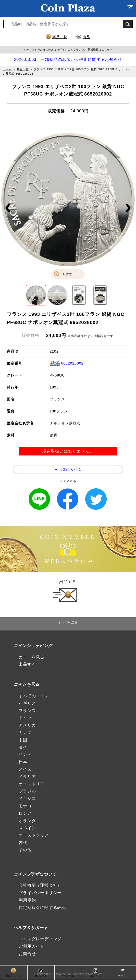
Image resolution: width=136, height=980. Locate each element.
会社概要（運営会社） (40, 885)
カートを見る (32, 657)
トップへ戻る (68, 623)
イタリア (27, 777)
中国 (23, 740)
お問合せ (27, 954)
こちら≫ (107, 50)
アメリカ (27, 725)
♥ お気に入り (68, 469)
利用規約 (27, 900)
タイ (23, 747)
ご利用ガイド (32, 946)
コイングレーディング (40, 939)
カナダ (25, 733)
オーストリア (32, 784)
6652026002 (72, 363)
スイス (25, 769)
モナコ (25, 806)
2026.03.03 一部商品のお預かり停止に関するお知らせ (68, 59)
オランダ (27, 821)
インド (25, 754)
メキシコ (27, 798)
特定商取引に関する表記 (42, 908)
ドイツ (25, 718)
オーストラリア (34, 835)
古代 (23, 843)
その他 (25, 850)
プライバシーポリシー (40, 893)
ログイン (62, 50)
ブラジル (27, 791)
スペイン (27, 828)
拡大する (69, 274)
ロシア (25, 813)
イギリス (27, 703)
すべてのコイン (34, 696)
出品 (86, 37)
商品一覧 (60, 37)
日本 (23, 762)
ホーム (7, 69)
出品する (27, 664)
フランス (27, 711)
